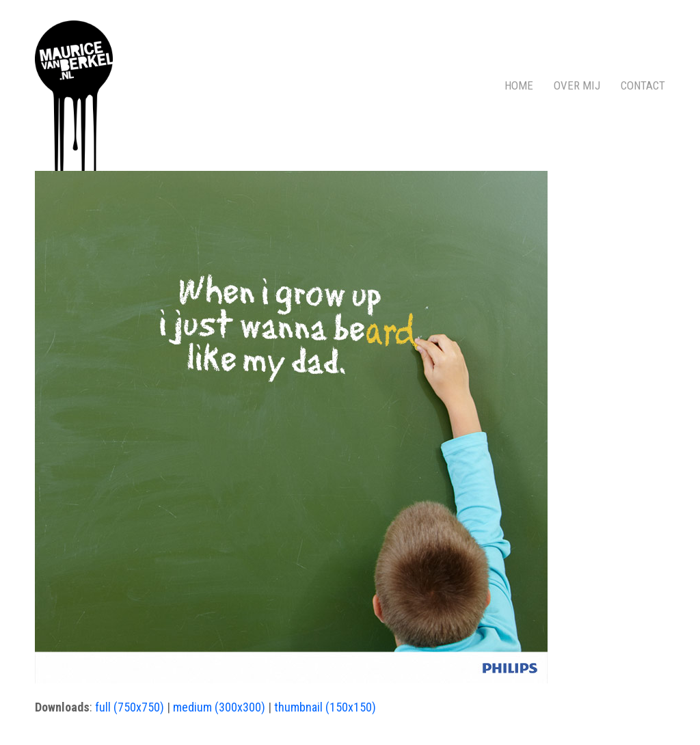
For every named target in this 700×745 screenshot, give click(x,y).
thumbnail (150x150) (325, 707)
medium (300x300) (219, 707)
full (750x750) (130, 707)
